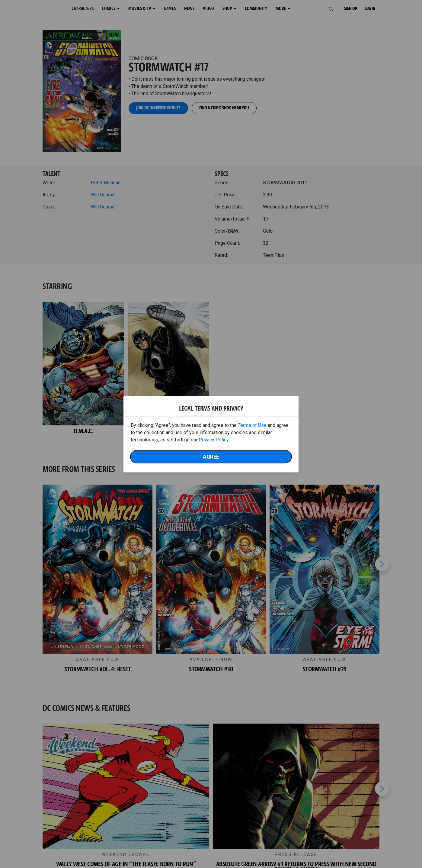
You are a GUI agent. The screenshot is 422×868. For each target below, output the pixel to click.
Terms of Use (252, 425)
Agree (211, 456)
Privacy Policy (214, 439)
